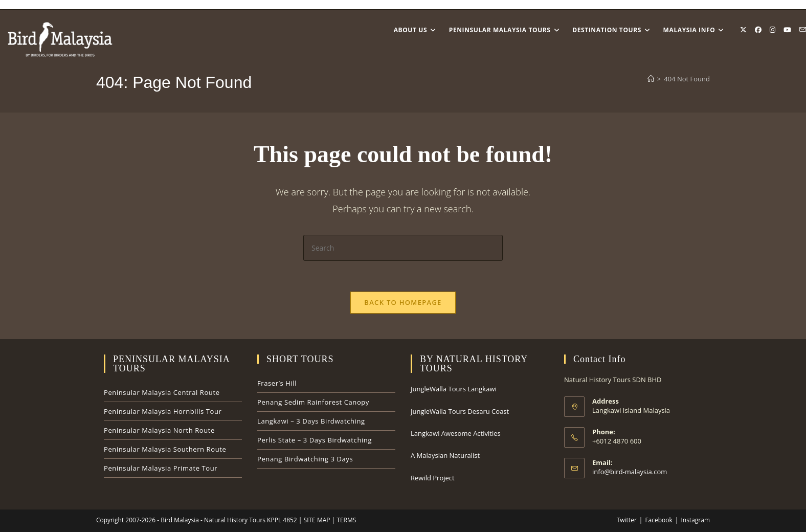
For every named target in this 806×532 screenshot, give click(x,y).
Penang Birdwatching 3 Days (305, 459)
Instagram (695, 520)
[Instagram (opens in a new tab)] (773, 30)
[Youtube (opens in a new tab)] (787, 30)
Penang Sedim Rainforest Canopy (313, 402)
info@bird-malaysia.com (630, 472)
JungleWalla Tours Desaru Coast (460, 411)
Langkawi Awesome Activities (456, 433)
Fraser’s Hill (277, 383)
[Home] (651, 79)
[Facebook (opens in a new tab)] (758, 30)
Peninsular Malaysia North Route (159, 430)
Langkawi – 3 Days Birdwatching (311, 421)
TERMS (345, 520)
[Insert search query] (403, 248)
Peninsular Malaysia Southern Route (165, 449)
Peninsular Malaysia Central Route (162, 392)
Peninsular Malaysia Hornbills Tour (163, 411)
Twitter (627, 520)
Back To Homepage (403, 302)
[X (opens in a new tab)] (743, 30)
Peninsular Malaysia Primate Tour (161, 468)
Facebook (658, 520)
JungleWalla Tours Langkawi (454, 389)
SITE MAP (316, 520)
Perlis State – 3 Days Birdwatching (315, 440)
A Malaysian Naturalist (445, 455)
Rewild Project (433, 478)
